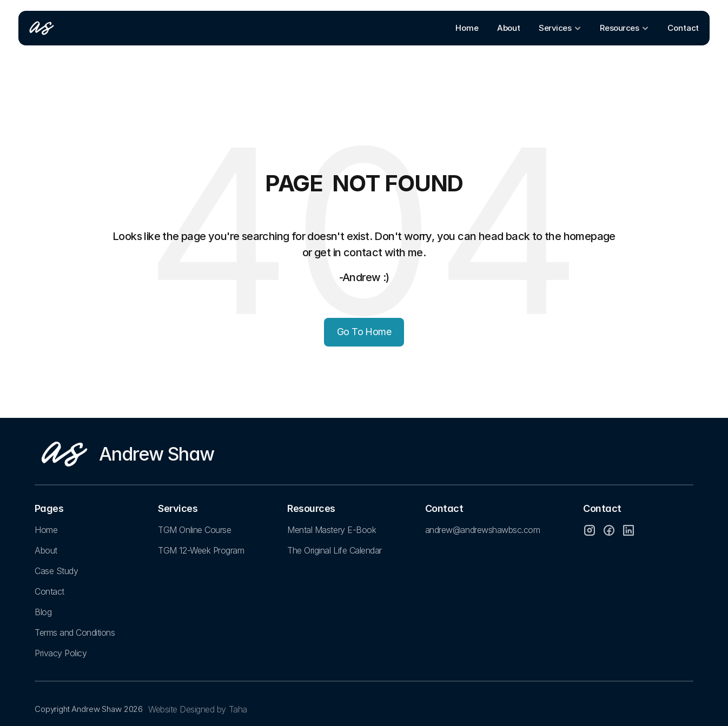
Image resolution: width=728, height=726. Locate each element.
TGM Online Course (194, 530)
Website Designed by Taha (197, 709)
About (46, 550)
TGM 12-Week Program (201, 550)
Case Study (56, 571)
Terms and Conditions (75, 632)
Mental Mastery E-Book (332, 530)
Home (46, 530)
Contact (49, 591)
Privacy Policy (61, 653)
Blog (43, 612)
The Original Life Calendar (335, 550)
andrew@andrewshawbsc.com (482, 530)
